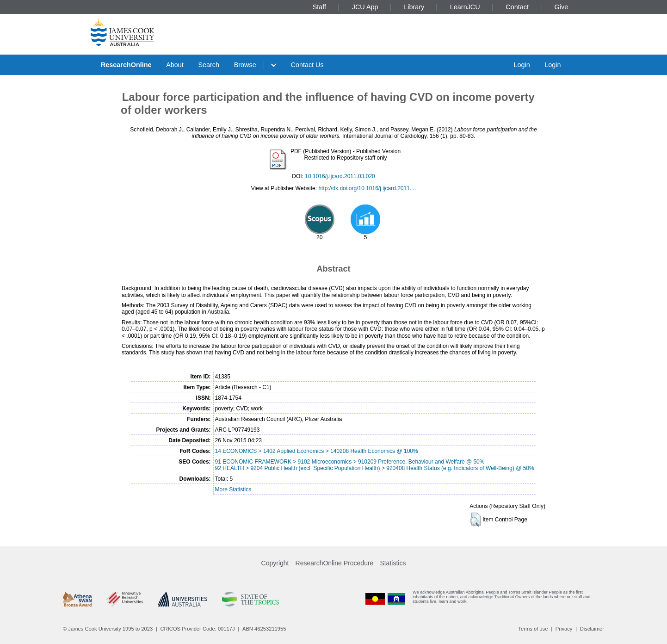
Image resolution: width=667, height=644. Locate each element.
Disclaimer (592, 629)
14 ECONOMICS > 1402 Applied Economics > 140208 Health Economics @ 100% (317, 451)
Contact (517, 7)
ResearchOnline (126, 65)
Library (414, 7)
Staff (319, 7)
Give (562, 7)
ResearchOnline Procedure (335, 563)
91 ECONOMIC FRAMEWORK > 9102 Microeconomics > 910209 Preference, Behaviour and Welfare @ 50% (350, 462)
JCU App (365, 7)
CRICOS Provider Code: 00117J (198, 629)
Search (209, 65)
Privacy (564, 629)
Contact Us (307, 65)
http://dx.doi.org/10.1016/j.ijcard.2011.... (367, 188)
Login (522, 65)
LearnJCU (465, 7)
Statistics (393, 563)
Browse (245, 65)
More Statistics (233, 489)
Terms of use (533, 629)
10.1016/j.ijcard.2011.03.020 (340, 176)
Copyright (275, 563)
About (175, 65)
